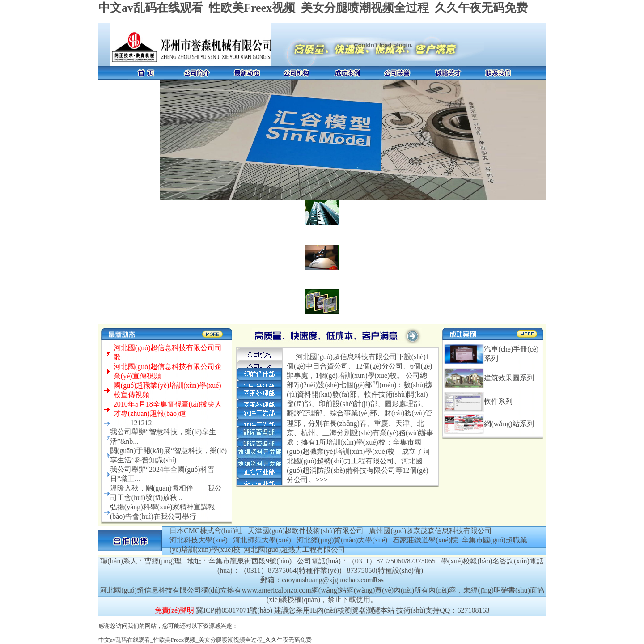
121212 (141, 423)
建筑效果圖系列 (509, 378)
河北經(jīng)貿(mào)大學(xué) (342, 540)
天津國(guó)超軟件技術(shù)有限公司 (306, 531)
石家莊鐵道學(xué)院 (425, 540)
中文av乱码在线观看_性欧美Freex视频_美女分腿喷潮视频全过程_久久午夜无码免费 (313, 8)
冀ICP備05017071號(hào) (234, 610)
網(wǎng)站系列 (509, 424)
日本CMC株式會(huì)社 (206, 531)
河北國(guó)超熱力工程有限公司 (294, 549)
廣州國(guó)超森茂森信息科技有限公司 (430, 531)
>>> (321, 480)
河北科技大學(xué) (199, 540)
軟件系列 (498, 401)
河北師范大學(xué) (262, 540)
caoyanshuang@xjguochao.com (327, 580)
